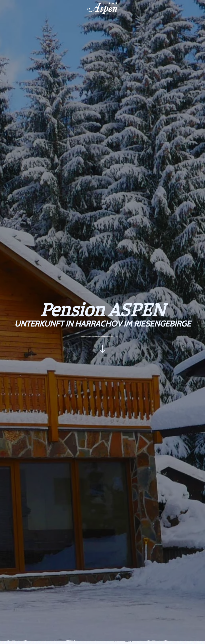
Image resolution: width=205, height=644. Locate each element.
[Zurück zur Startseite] (102, 8)
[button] (10, 8)
